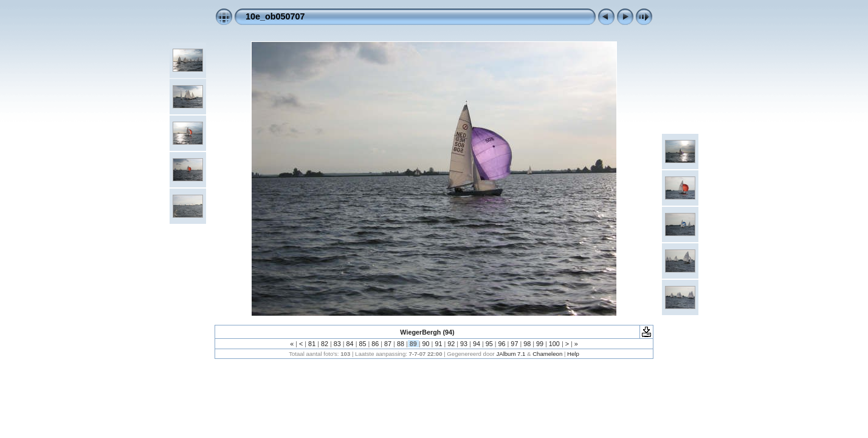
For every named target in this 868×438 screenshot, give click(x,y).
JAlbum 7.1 (511, 354)
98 (527, 344)
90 (426, 344)
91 (438, 344)
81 (312, 344)
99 (540, 344)
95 (489, 344)
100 (554, 344)
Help (573, 354)
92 (451, 344)
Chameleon (547, 354)
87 (388, 344)
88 (401, 344)
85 (362, 344)
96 (502, 344)
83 (337, 344)
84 (350, 344)
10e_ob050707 (275, 16)
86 (375, 344)
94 (477, 344)
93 (464, 344)
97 (514, 344)
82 (325, 344)
